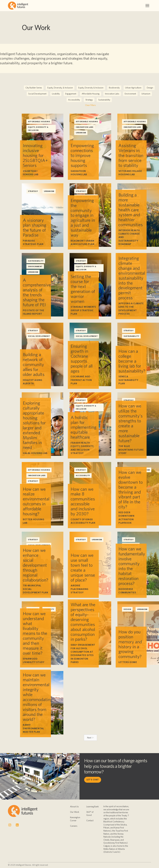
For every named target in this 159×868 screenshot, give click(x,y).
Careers (74, 826)
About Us (74, 807)
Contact (90, 820)
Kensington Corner (75, 819)
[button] (147, 6)
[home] (18, 6)
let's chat (93, 780)
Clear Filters (90, 105)
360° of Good (90, 813)
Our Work (75, 812)
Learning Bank (93, 807)
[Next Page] (90, 738)
